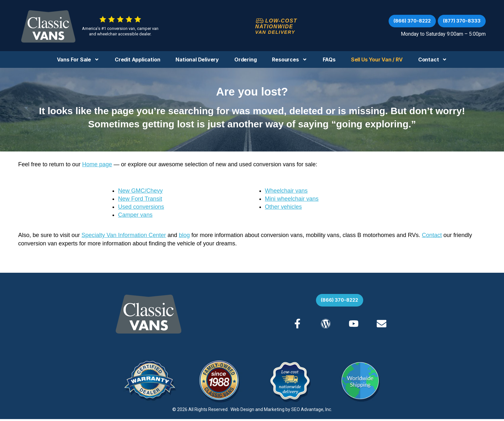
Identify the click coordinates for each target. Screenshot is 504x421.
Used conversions (141, 207)
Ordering (245, 59)
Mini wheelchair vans (292, 199)
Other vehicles (283, 207)
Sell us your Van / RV (377, 59)
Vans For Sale (78, 59)
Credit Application (137, 59)
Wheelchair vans (286, 191)
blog (184, 235)
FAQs (329, 59)
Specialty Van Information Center (124, 235)
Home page (97, 164)
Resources (289, 59)
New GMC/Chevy (140, 191)
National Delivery (197, 59)
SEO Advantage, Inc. (312, 411)
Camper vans (135, 215)
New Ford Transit (140, 199)
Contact (433, 59)
